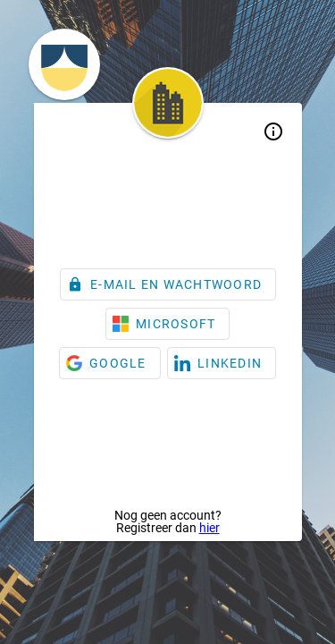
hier (209, 528)
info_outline (273, 131)
